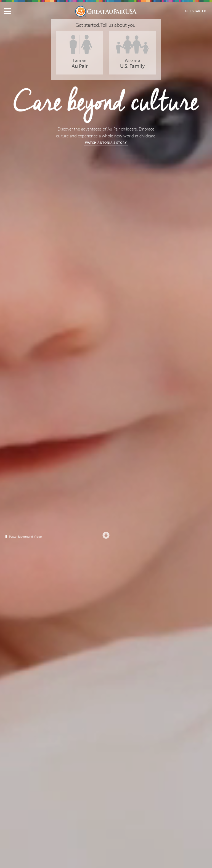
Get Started (196, 11)
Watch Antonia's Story (106, 143)
